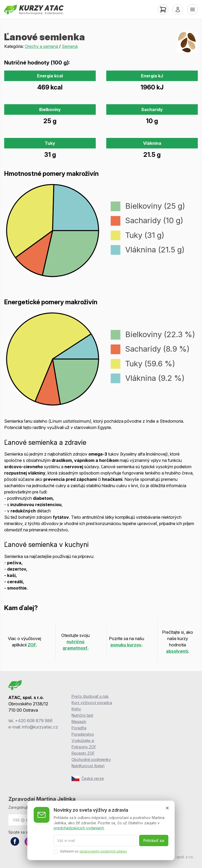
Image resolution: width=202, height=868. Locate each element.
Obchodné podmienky (91, 759)
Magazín (79, 722)
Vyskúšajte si (83, 740)
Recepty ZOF (83, 753)
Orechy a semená (41, 46)
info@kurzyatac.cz (40, 727)
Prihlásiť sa (154, 840)
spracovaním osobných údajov (103, 851)
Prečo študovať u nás (90, 696)
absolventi (177, 651)
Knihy (76, 709)
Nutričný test (82, 715)
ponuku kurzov (126, 645)
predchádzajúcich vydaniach (79, 828)
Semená (70, 46)
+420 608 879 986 (34, 721)
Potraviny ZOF (84, 747)
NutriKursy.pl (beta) (88, 766)
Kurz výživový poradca (92, 703)
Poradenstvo (83, 734)
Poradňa (79, 728)
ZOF (32, 645)
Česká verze (88, 779)
